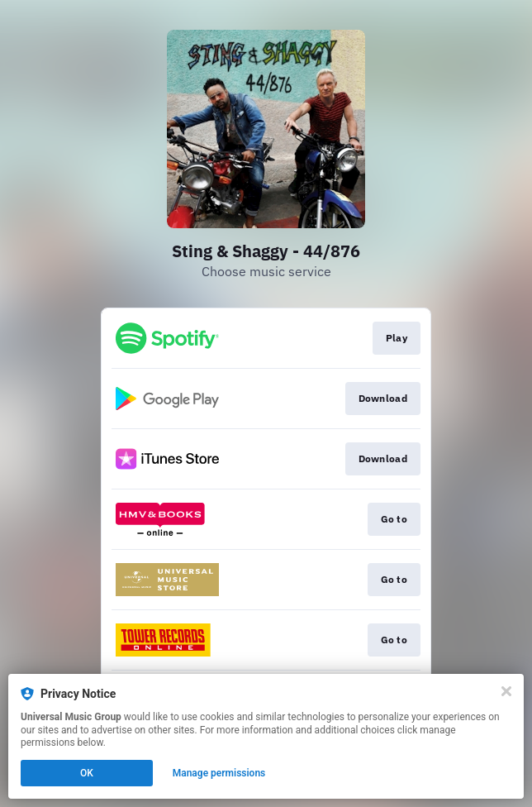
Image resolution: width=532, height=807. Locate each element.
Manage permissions (219, 773)
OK (87, 773)
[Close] (506, 691)
